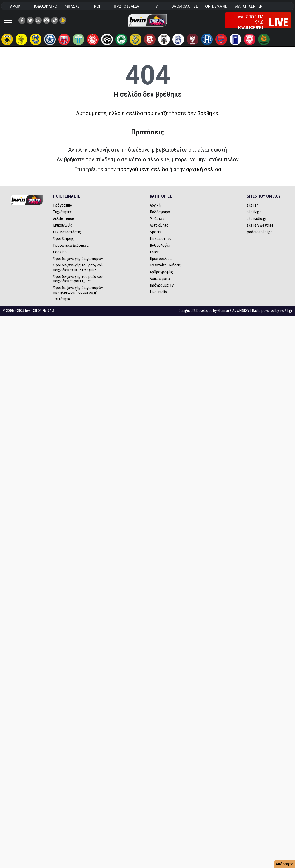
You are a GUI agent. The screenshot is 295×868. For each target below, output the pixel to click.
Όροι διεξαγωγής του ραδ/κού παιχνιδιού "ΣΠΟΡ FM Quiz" (78, 273)
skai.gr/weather (260, 231)
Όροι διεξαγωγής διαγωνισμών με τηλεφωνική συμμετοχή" (78, 295)
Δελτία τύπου (64, 224)
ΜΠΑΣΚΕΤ (73, 6)
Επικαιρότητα (161, 244)
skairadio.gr (257, 224)
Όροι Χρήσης (64, 244)
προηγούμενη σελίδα (143, 175)
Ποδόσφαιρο (160, 217)
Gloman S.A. (226, 316)
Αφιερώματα (160, 284)
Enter (154, 257)
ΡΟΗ (98, 6)
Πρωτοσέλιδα (161, 264)
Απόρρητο (285, 864)
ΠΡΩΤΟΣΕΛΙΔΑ (127, 6)
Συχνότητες (62, 217)
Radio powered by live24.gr (272, 316)
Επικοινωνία (63, 231)
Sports (155, 237)
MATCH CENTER (249, 6)
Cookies (60, 257)
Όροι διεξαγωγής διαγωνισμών (78, 264)
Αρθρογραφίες (161, 277)
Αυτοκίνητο (159, 231)
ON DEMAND (216, 6)
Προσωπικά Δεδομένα (71, 251)
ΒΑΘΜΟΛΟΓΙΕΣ (185, 6)
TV (155, 6)
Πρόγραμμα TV (162, 290)
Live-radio (158, 297)
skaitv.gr (254, 217)
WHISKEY (243, 316)
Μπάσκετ (157, 224)
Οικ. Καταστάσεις (67, 237)
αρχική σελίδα (204, 175)
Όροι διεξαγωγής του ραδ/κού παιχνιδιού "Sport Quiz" (78, 284)
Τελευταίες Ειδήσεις (165, 270)
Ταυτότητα (62, 304)
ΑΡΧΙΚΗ (16, 6)
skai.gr (252, 210)
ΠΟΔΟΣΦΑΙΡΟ (45, 6)
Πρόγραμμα (63, 210)
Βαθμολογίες (160, 251)
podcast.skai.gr (259, 237)
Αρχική (155, 210)
